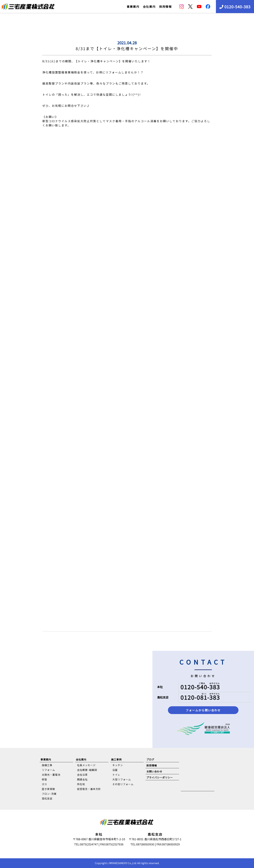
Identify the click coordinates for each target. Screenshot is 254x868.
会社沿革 (82, 775)
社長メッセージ (86, 765)
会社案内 (149, 7)
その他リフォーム (123, 784)
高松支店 (47, 798)
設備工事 (47, 765)
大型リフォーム (122, 779)
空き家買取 (48, 789)
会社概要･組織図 (87, 770)
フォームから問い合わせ (203, 710)
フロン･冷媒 (49, 794)
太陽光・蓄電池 (51, 775)
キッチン (118, 765)
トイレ (116, 775)
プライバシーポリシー (160, 777)
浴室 (115, 770)
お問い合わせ (154, 771)
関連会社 (82, 779)
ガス (44, 784)
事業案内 (133, 7)
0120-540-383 (235, 7)
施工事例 (116, 759)
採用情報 (165, 7)
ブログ (150, 759)
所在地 (81, 784)
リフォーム (48, 770)
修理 (44, 779)
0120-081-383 (200, 697)
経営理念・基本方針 (89, 789)
